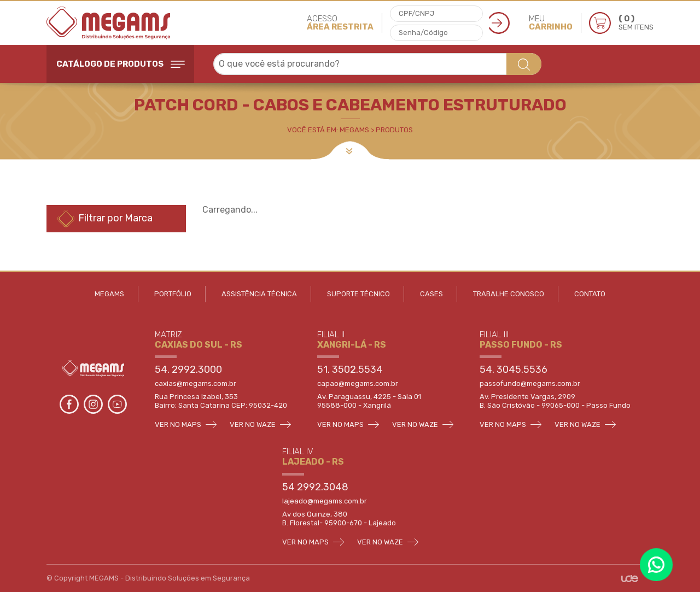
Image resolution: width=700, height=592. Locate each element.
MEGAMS (109, 294)
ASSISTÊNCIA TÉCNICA (259, 294)
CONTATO (590, 294)
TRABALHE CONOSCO (509, 294)
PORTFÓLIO (173, 294)
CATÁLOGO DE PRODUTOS (121, 64)
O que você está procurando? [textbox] (279, 64)
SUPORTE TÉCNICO (358, 294)
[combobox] (377, 64)
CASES (431, 294)
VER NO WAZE (260, 424)
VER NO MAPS (186, 424)
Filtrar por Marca (105, 219)
